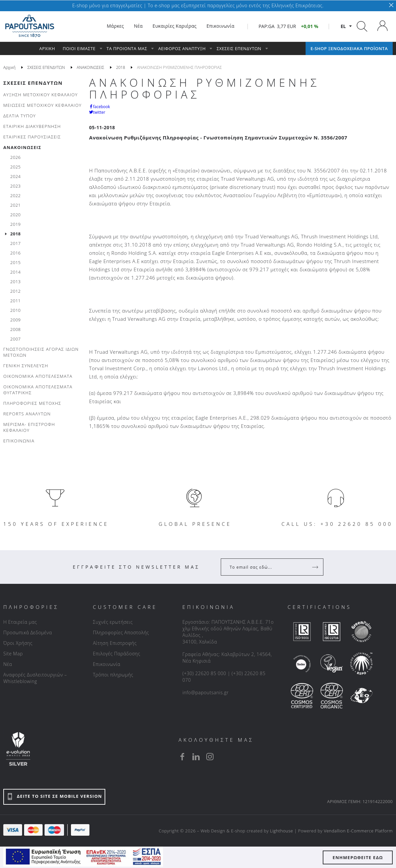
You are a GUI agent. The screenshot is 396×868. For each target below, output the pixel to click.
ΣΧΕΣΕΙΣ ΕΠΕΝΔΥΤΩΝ (33, 83)
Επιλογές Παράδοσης (116, 654)
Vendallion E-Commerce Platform (358, 831)
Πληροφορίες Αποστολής (121, 632)
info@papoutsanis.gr (206, 692)
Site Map (13, 654)
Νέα (8, 664)
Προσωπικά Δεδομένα (28, 632)
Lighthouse (281, 831)
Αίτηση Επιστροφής (115, 643)
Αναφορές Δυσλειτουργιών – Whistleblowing (35, 678)
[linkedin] (196, 757)
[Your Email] (267, 567)
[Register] (316, 567)
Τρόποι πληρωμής (113, 675)
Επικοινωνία (106, 664)
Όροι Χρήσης (18, 643)
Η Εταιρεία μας (20, 622)
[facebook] (182, 757)
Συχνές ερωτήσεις (113, 622)
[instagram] (210, 757)
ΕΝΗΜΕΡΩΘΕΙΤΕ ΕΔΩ (358, 857)
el (343, 26)
